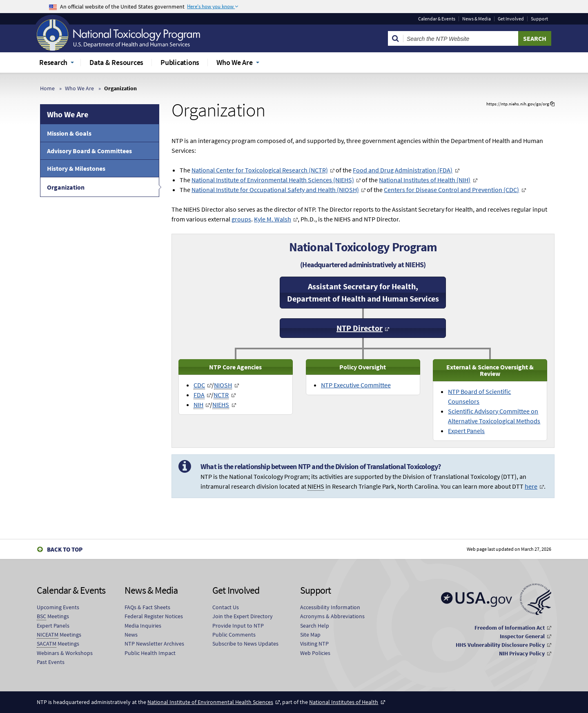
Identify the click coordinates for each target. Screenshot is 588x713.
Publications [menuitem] (180, 62)
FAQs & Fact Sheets (147, 607)
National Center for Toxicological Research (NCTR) (260, 170)
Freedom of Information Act (510, 628)
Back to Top (65, 549)
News (131, 635)
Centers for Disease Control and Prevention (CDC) (451, 190)
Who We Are (79, 88)
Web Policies (315, 653)
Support (539, 19)
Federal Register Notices (154, 616)
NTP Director (360, 328)
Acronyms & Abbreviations (332, 616)
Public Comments (234, 635)
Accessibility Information (330, 607)
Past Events (51, 662)
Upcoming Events (58, 607)
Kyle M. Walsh (273, 219)
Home (47, 88)
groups (241, 219)
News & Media (477, 19)
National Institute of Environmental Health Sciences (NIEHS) (273, 180)
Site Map (310, 635)
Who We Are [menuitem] (235, 62)
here (531, 486)
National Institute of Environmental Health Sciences (210, 702)
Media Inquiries (143, 626)
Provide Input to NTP (238, 626)
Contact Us (226, 607)
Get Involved (511, 19)
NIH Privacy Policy (522, 653)
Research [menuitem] (53, 62)
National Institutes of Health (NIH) (425, 180)
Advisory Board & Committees (89, 151)
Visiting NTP (314, 644)
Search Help (315, 626)
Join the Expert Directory (243, 616)
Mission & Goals (69, 133)
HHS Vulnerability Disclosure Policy (500, 645)
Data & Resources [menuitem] (116, 62)
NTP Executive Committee (356, 385)
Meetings (53, 616)
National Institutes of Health (344, 702)
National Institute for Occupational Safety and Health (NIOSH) (275, 190)
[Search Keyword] (461, 38)
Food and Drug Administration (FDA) (403, 170)
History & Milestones (76, 168)
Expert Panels (466, 431)
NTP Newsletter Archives (154, 644)
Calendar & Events (437, 19)
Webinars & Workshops (65, 653)
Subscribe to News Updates (245, 644)
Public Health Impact (150, 653)
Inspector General (522, 636)
